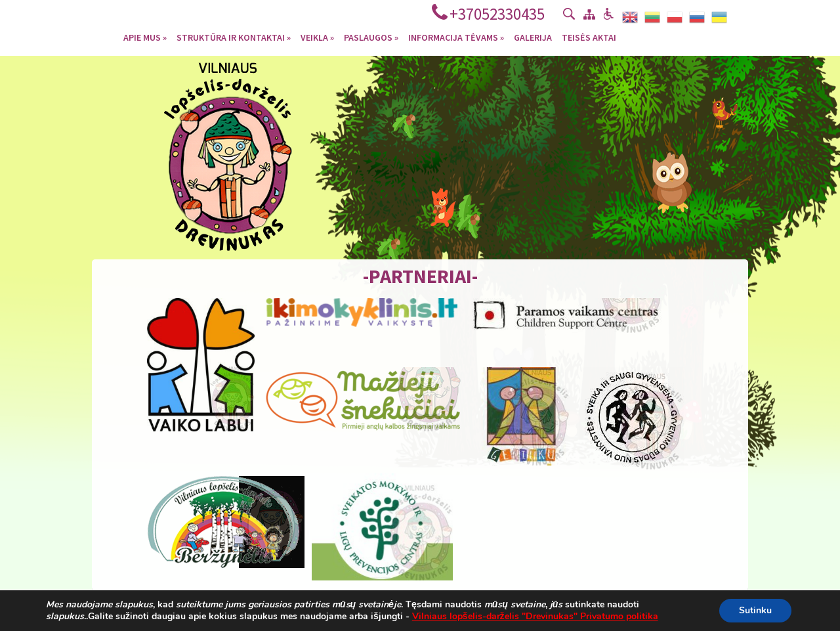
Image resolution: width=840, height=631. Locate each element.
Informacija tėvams (456, 37)
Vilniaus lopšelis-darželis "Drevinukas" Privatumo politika (535, 616)
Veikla (317, 37)
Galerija (533, 37)
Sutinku (755, 610)
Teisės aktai (589, 37)
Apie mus (145, 37)
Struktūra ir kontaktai (234, 37)
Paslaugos (371, 37)
